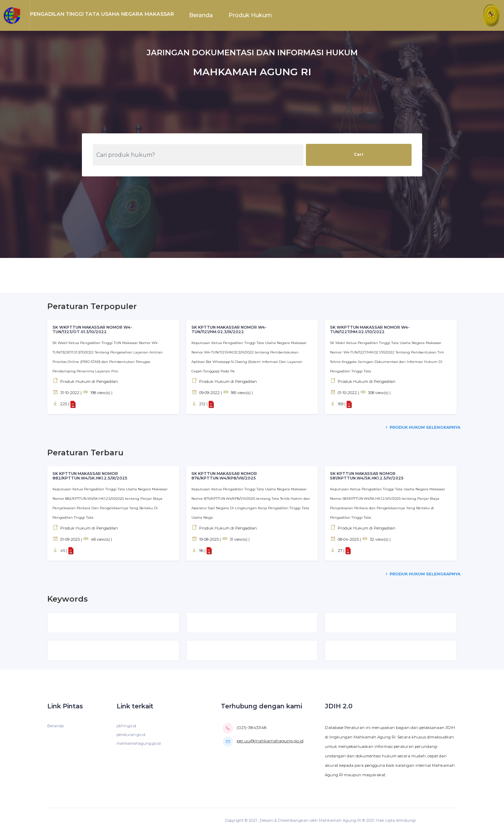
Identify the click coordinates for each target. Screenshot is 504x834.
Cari (359, 154)
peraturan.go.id (131, 736)
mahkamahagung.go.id (139, 744)
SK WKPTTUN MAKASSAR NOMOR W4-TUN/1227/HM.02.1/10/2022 (370, 330)
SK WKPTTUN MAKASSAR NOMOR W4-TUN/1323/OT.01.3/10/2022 (93, 330)
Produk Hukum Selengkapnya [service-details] (422, 427)
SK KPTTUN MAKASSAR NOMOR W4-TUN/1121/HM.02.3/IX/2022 (229, 330)
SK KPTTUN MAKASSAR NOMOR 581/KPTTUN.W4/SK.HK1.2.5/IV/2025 (367, 476)
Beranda (201, 15)
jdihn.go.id (126, 727)
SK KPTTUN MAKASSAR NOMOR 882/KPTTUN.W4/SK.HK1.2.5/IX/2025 (90, 476)
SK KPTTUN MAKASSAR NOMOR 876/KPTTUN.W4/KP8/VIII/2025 (225, 476)
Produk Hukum (250, 15)
